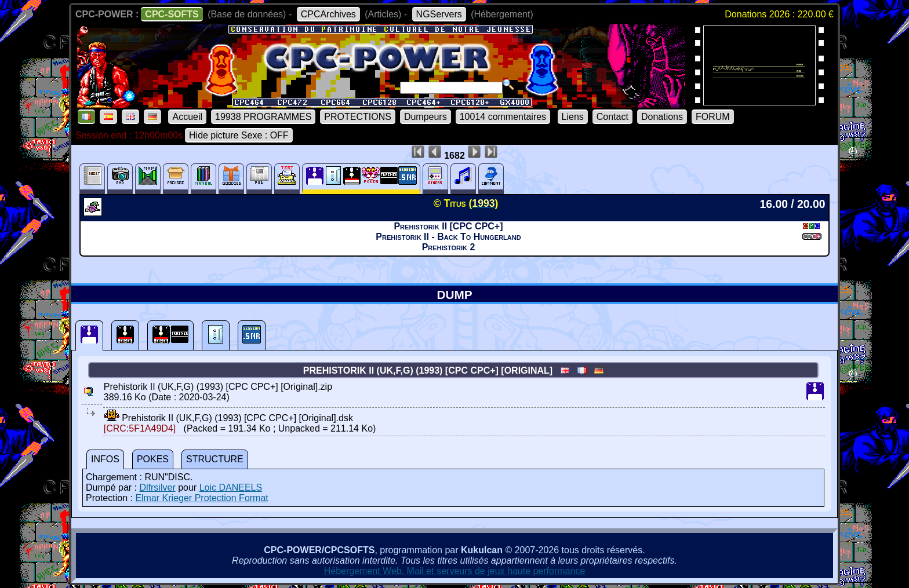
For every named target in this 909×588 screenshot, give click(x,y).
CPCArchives (328, 14)
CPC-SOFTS (172, 14)
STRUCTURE (215, 459)
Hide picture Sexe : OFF (239, 135)
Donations (662, 117)
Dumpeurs (426, 117)
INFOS (105, 459)
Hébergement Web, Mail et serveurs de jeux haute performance (455, 571)
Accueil (187, 117)
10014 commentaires (503, 117)
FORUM (713, 117)
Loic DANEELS (231, 487)
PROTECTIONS (358, 117)
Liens (573, 117)
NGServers (439, 14)
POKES (153, 459)
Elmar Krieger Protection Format (201, 498)
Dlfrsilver (157, 487)
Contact (612, 117)
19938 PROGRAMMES (263, 117)
